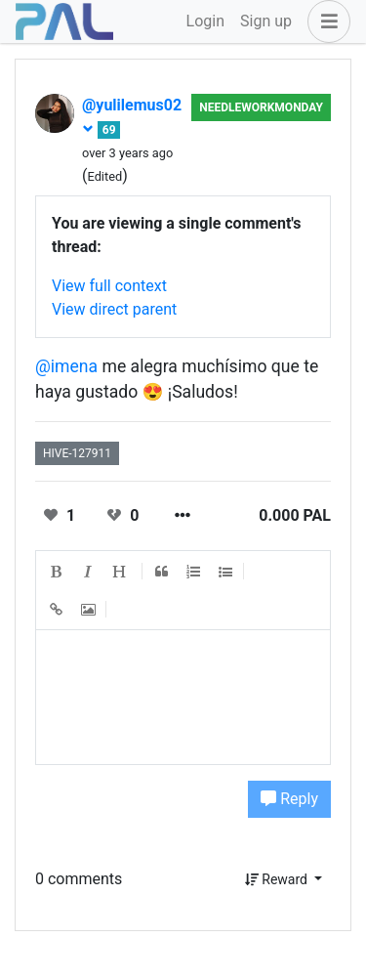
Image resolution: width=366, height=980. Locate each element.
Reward (278, 879)
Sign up (266, 21)
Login (205, 21)
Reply (289, 799)
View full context (109, 286)
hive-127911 (77, 453)
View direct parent (114, 309)
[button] (325, 21)
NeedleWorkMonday (261, 107)
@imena (66, 366)
